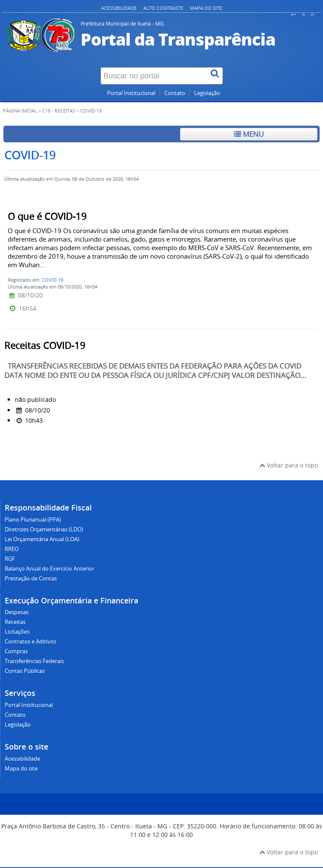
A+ (294, 14)
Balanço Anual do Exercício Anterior (49, 569)
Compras (16, 651)
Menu (249, 134)
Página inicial (20, 111)
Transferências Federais (34, 661)
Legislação (207, 93)
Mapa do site (206, 8)
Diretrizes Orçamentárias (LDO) (44, 529)
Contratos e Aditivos (31, 642)
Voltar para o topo (289, 465)
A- (313, 14)
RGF (10, 559)
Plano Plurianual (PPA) (33, 520)
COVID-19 (52, 280)
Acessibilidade (119, 8)
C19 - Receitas (59, 111)
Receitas (15, 622)
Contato (175, 93)
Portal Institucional (131, 93)
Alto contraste (163, 8)
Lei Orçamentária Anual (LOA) (42, 539)
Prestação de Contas (31, 578)
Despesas (17, 612)
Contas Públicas (25, 671)
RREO (12, 549)
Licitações (17, 632)
